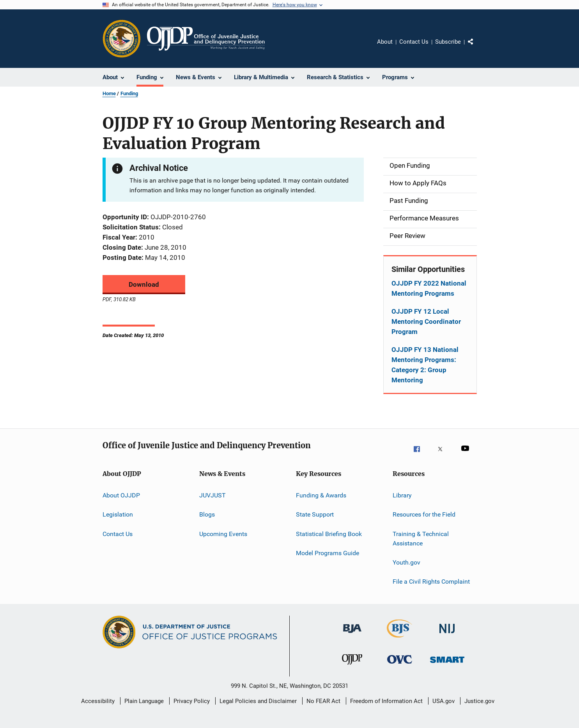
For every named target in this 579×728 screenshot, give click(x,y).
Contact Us (414, 42)
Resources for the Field (424, 514)
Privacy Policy (192, 701)
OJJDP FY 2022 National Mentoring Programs (429, 288)
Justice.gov (479, 701)
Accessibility (98, 701)
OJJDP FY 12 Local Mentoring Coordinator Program (426, 321)
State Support (315, 514)
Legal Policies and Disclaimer (258, 701)
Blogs (207, 514)
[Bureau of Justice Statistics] (399, 639)
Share (477, 47)
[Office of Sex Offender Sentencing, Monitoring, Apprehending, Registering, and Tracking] (447, 668)
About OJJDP (121, 495)
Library (402, 495)
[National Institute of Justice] (447, 637)
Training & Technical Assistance (421, 539)
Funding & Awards (321, 495)
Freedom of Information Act (386, 701)
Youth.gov (406, 562)
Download (144, 284)
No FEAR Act (323, 701)
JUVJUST (212, 495)
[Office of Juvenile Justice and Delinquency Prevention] (352, 668)
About (385, 42)
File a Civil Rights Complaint (431, 582)
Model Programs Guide (328, 553)
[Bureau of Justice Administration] (352, 637)
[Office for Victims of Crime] (400, 668)
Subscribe (448, 42)
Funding (129, 93)
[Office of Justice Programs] (122, 39)
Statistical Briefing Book (329, 534)
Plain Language (144, 701)
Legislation (118, 514)
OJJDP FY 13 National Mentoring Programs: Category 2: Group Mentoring (425, 365)
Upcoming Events (223, 534)
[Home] (206, 39)
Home (109, 93)
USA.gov (444, 701)
